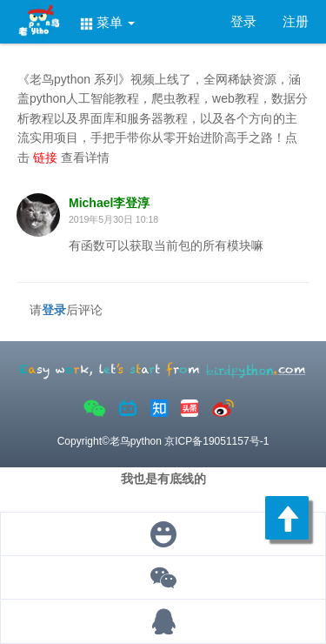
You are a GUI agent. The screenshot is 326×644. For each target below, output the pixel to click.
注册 (296, 21)
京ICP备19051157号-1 (216, 441)
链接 (47, 158)
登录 (243, 21)
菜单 (107, 23)
